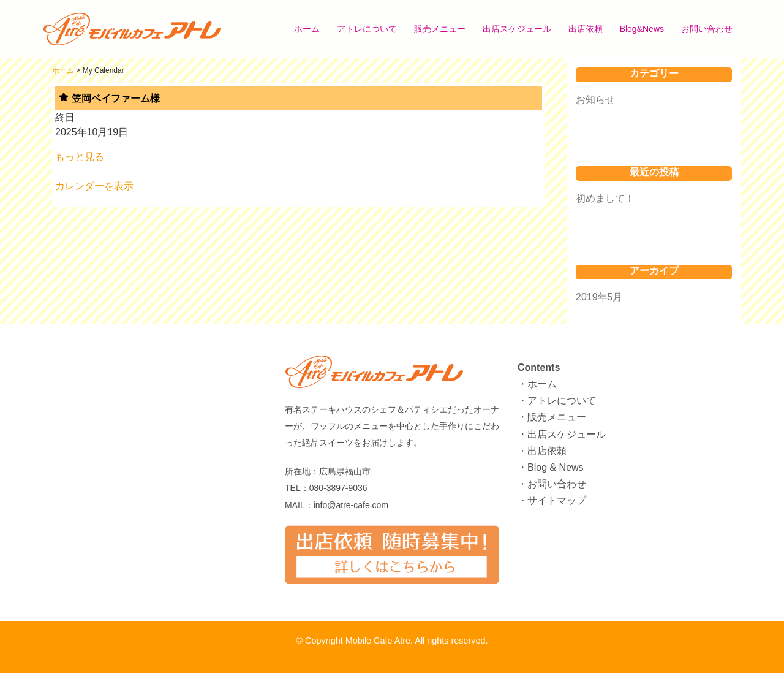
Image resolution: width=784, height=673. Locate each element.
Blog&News (642, 29)
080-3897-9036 (338, 488)
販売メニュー (440, 29)
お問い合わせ (707, 29)
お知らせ (595, 100)
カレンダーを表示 (94, 186)
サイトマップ (557, 500)
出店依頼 (586, 29)
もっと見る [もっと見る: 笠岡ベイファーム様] (80, 157)
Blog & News (556, 467)
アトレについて (367, 29)
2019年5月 (599, 297)
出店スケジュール (517, 29)
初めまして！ (605, 198)
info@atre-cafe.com (351, 505)
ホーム (307, 29)
